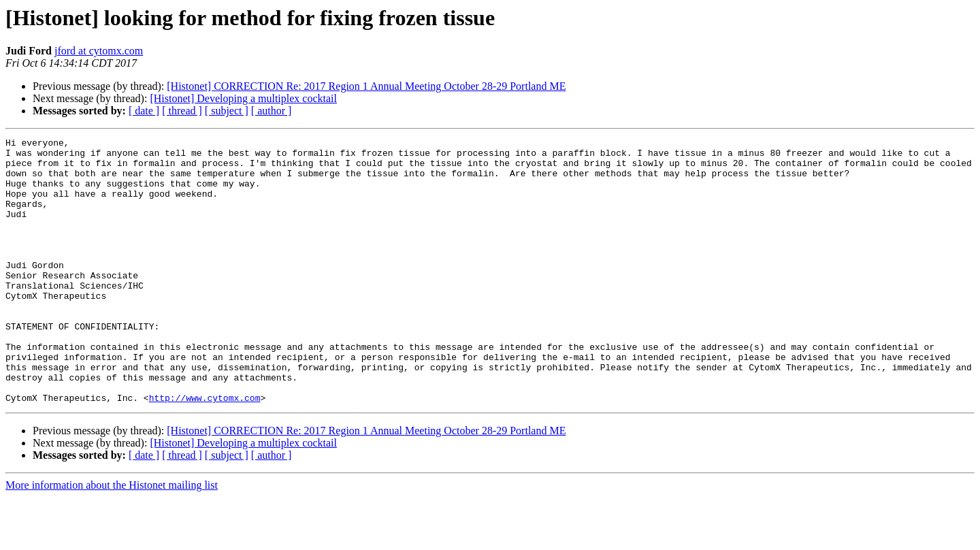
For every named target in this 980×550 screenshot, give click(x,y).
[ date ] (144, 111)
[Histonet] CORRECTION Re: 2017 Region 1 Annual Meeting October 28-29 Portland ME (366, 86)
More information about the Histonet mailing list (112, 538)
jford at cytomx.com (99, 51)
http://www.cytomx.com (205, 451)
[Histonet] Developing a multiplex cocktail (243, 98)
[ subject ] (227, 111)
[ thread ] (182, 111)
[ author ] (272, 111)
